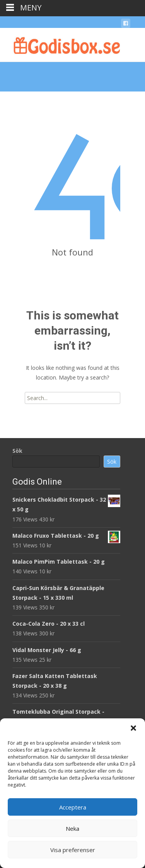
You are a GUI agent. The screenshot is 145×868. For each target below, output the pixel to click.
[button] (133, 728)
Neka (72, 828)
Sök (17, 451)
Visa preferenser (73, 850)
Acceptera (73, 807)
